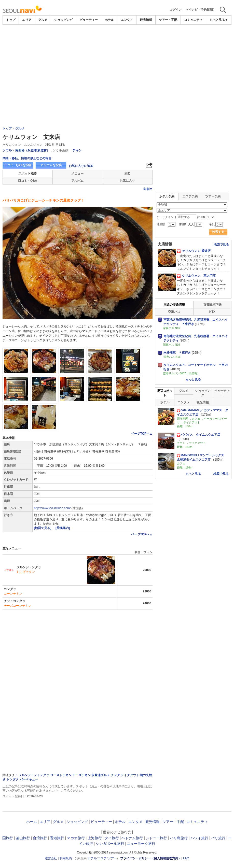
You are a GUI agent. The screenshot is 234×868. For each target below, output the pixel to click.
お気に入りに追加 (81, 166)
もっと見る (193, 379)
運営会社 (51, 858)
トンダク (12, 779)
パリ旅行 (218, 838)
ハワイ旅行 (199, 838)
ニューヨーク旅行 (141, 844)
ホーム (32, 822)
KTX (212, 312)
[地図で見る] (43, 528)
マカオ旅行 (76, 838)
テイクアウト (130, 775)
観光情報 (146, 20)
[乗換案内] (63, 528)
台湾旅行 (40, 838)
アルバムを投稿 (51, 165)
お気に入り (127, 181)
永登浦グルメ (101, 775)
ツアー (112, 858)
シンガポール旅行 (110, 844)
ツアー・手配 (168, 20)
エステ (102, 858)
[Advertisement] (117, 39)
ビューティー (89, 20)
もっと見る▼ (219, 20)
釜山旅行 (23, 838)
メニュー (77, 174)
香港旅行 (57, 838)
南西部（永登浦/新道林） (32, 150)
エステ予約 (190, 196)
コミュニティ (193, 20)
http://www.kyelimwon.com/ (52, 508)
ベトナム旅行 (132, 838)
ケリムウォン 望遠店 (194, 251)
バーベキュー (29, 779)
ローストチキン (61, 775)
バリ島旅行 (179, 838)
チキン (77, 150)
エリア (27, 20)
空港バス (174, 312)
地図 (127, 174)
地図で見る (221, 245)
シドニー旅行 (156, 838)
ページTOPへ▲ (142, 434)
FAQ (186, 858)
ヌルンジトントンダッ (34, 775)
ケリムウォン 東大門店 (196, 276)
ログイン (175, 10)
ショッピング (63, 20)
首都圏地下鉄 (212, 305)
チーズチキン (81, 775)
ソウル (7, 150)
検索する (218, 232)
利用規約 (66, 858)
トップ (11, 20)
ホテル (109, 20)
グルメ (43, 20)
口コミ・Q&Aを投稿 (18, 165)
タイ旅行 (112, 838)
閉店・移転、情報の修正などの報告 (27, 158)
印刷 (148, 189)
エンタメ (127, 20)
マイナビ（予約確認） (201, 10)
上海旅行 (95, 838)
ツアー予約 (213, 196)
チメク (115, 775)
